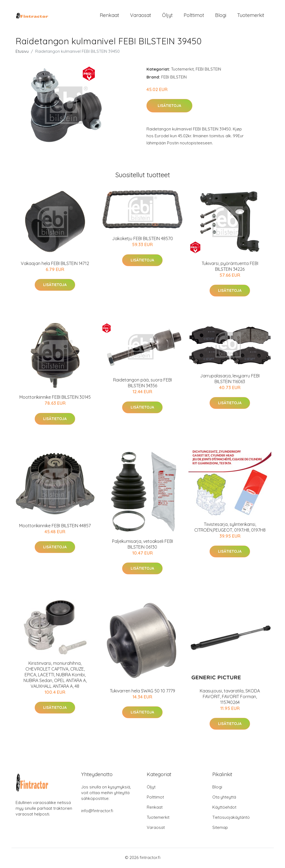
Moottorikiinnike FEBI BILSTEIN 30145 (55, 398)
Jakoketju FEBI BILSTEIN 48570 (142, 240)
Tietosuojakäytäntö (231, 818)
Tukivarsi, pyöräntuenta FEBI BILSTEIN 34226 (230, 268)
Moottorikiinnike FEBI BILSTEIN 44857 (55, 527)
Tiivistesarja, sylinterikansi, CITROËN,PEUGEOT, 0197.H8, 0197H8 (230, 528)
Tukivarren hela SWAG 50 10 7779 (142, 692)
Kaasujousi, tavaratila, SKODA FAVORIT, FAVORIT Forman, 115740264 (230, 698)
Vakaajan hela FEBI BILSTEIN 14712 (55, 265)
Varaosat (141, 16)
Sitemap (220, 828)
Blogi (221, 16)
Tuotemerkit (251, 16)
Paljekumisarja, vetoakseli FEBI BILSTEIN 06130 (142, 545)
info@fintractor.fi (97, 812)
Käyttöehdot (224, 808)
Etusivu (22, 52)
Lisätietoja (169, 107)
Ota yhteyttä (224, 798)
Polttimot (194, 16)
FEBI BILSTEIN (208, 70)
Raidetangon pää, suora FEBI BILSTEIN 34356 (142, 384)
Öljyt (167, 16)
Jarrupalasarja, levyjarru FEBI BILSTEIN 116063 (230, 380)
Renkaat (109, 16)
